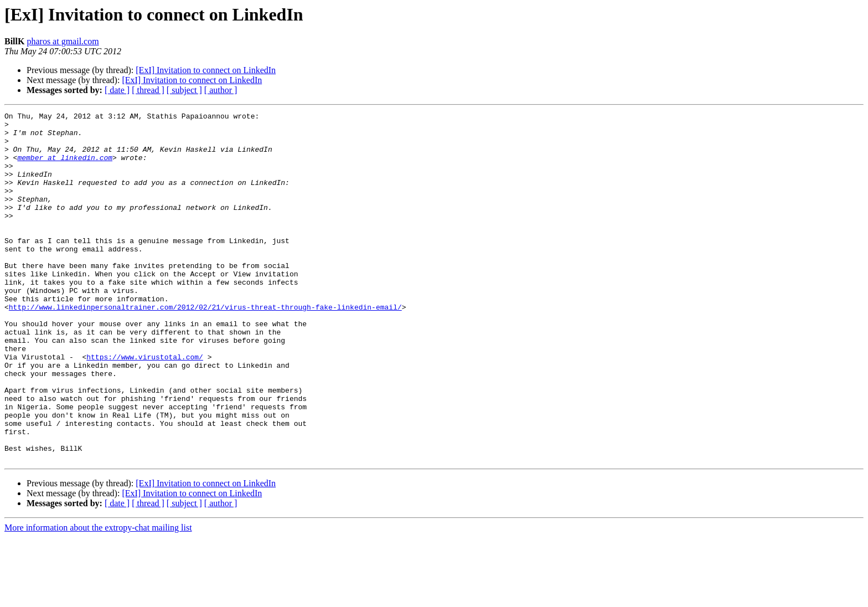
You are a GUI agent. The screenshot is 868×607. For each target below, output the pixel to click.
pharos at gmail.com (63, 41)
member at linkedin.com (65, 167)
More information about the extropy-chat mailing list (98, 597)
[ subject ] (184, 90)
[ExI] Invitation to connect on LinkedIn (206, 70)
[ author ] (221, 90)
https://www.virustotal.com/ (145, 407)
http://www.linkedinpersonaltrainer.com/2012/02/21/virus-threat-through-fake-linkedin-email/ (205, 347)
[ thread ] (148, 90)
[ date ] (117, 90)
